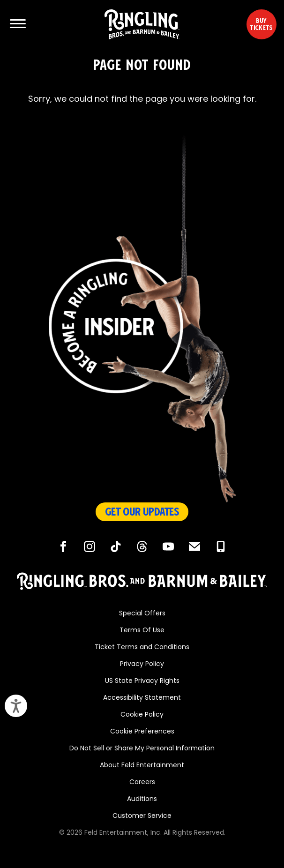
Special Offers (142, 614)
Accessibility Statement (142, 698)
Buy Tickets (261, 24)
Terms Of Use (142, 631)
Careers (142, 782)
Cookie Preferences (142, 732)
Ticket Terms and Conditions (142, 647)
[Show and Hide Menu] (18, 24)
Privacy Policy (142, 664)
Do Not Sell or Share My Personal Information (142, 749)
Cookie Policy (142, 715)
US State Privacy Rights (142, 681)
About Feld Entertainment (142, 766)
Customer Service (142, 816)
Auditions (142, 799)
